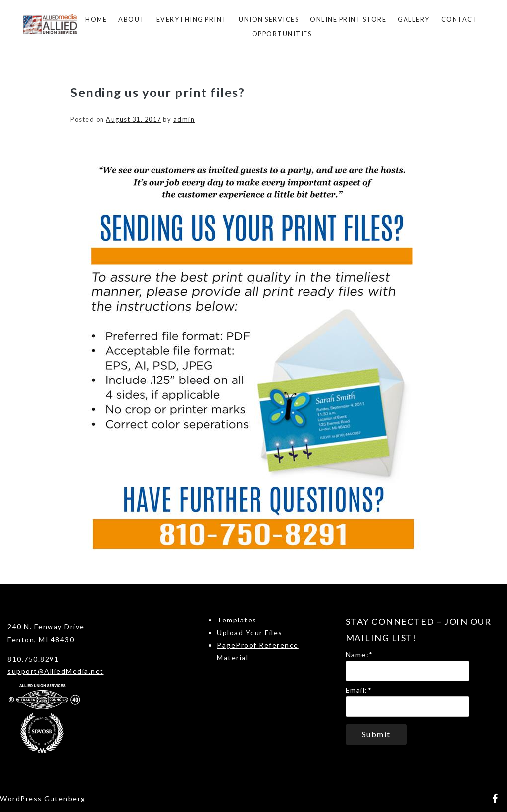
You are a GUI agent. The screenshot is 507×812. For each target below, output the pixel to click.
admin (184, 119)
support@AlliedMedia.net (56, 671)
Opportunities (282, 34)
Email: (359, 690)
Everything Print (192, 19)
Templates (237, 620)
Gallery (414, 19)
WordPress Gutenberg (43, 798)
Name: (359, 654)
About (132, 19)
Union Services (269, 19)
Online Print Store (348, 19)
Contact (460, 19)
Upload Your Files (250, 633)
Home (96, 19)
